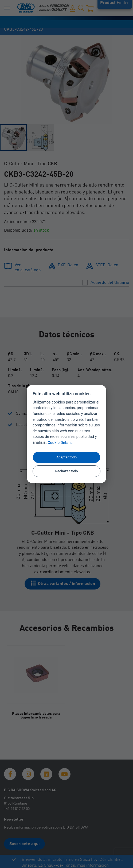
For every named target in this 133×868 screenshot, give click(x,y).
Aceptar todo (66, 457)
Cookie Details (60, 443)
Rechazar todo (67, 471)
